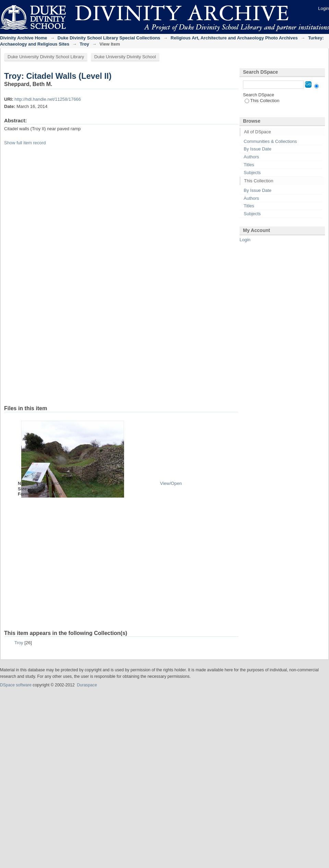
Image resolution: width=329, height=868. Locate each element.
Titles (249, 165)
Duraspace (87, 685)
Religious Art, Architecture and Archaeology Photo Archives (234, 38)
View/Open (171, 483)
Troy (84, 44)
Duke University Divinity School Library (46, 57)
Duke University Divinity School (125, 57)
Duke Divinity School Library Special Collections (109, 38)
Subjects (252, 173)
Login (324, 8)
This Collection (262, 101)
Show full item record (25, 143)
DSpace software (16, 685)
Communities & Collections (270, 141)
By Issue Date (258, 149)
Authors (251, 157)
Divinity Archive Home (24, 38)
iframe (158, 277)
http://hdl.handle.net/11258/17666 (48, 99)
